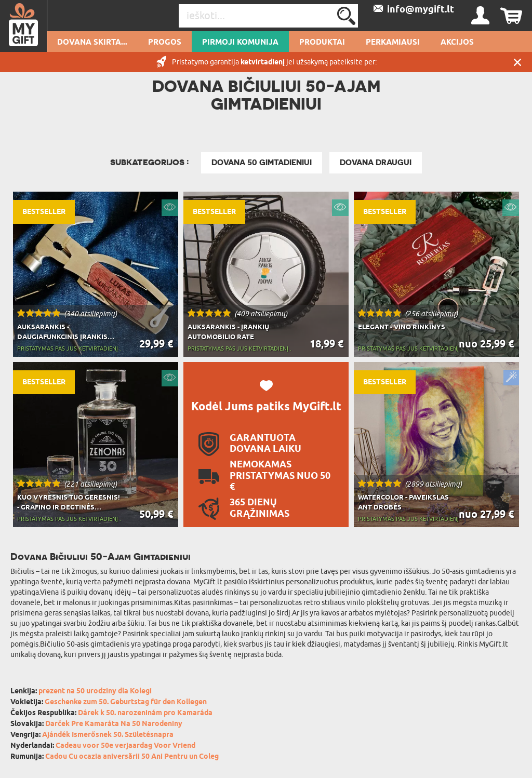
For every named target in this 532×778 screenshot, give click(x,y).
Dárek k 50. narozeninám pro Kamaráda (145, 713)
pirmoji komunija (240, 43)
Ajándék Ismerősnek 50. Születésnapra (108, 735)
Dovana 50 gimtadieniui (262, 163)
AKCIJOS (457, 43)
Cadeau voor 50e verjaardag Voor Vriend (125, 746)
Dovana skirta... (92, 43)
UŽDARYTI (517, 62)
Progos (165, 43)
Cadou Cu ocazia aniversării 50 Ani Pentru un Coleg (132, 757)
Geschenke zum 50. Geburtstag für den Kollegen (126, 702)
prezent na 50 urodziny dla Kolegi (95, 692)
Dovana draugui (376, 163)
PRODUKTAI (322, 43)
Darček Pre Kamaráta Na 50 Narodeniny (114, 724)
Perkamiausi (393, 43)
